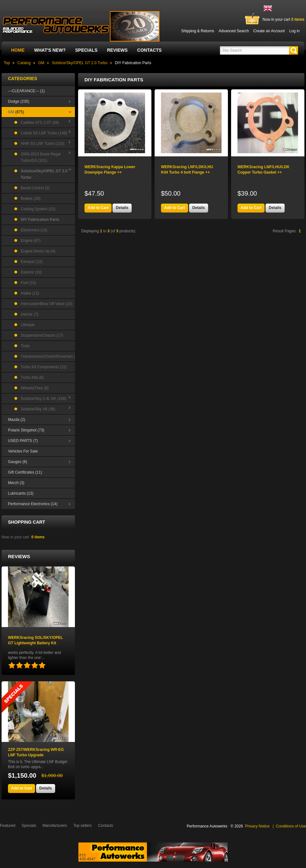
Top (7, 63)
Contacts (149, 50)
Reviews (117, 50)
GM (41, 63)
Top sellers (82, 826)
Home (18, 50)
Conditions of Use (291, 826)
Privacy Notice (257, 826)
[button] (294, 50)
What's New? (50, 50)
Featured (8, 826)
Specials (86, 50)
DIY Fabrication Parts (133, 63)
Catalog (24, 63)
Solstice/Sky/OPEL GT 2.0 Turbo (80, 63)
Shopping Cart (27, 522)
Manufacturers (55, 826)
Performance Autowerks (207, 826)
